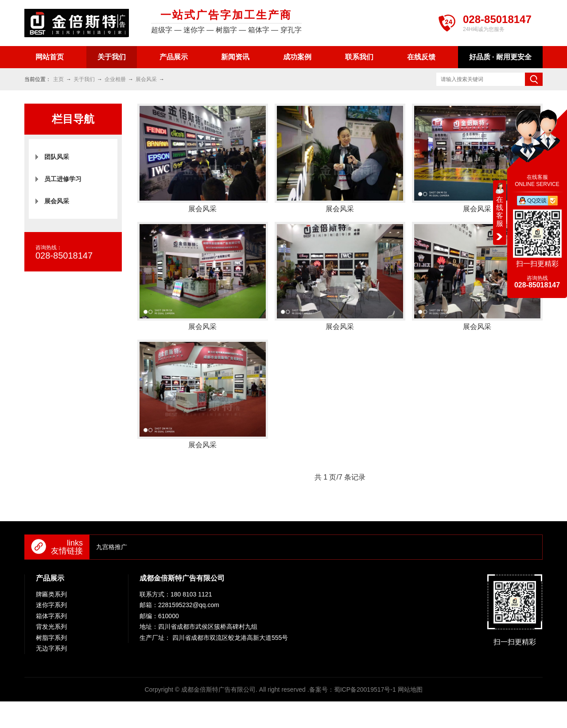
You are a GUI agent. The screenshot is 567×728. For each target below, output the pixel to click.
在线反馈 (421, 57)
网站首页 (50, 57)
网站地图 (410, 689)
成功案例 (297, 57)
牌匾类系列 (51, 594)
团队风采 (57, 157)
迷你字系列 (51, 605)
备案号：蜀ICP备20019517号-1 (353, 689)
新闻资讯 (235, 57)
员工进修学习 (63, 179)
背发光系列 (51, 627)
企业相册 (115, 79)
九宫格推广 (112, 547)
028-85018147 (497, 19)
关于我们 (112, 57)
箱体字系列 (51, 616)
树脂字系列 (51, 638)
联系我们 (359, 57)
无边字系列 (51, 648)
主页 (58, 79)
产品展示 (174, 57)
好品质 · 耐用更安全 (500, 57)
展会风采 (146, 79)
